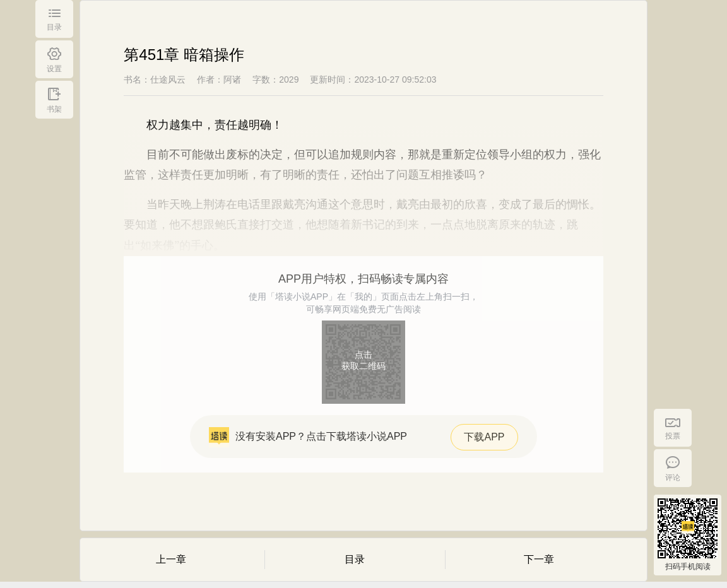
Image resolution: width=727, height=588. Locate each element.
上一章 (171, 559)
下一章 (539, 559)
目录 (355, 559)
